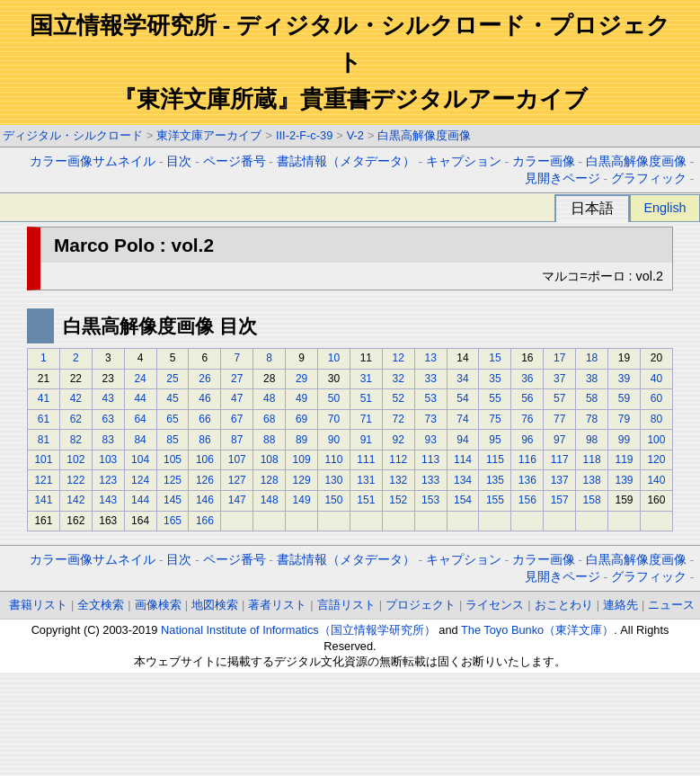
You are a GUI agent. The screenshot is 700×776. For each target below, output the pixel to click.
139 (624, 480)
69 (301, 419)
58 (592, 398)
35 (495, 379)
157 (560, 500)
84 (140, 440)
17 (559, 358)
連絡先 (620, 605)
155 (495, 500)
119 (624, 459)
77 (559, 419)
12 (399, 358)
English (665, 208)
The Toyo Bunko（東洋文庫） (537, 630)
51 (366, 398)
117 (560, 459)
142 (75, 500)
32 (399, 379)
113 (430, 459)
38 (592, 379)
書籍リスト (38, 605)
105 (173, 459)
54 (462, 398)
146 (205, 500)
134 (463, 480)
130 (333, 480)
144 (140, 500)
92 (399, 440)
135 (495, 480)
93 (430, 440)
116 (527, 459)
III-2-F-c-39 (304, 135)
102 (75, 459)
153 (430, 500)
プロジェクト (421, 605)
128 (270, 480)
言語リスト (346, 605)
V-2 (355, 135)
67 (237, 419)
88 (269, 440)
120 (656, 459)
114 (463, 459)
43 (108, 398)
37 (559, 379)
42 (76, 398)
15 (495, 358)
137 (560, 480)
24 (140, 379)
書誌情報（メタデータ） (346, 161)
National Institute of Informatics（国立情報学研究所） (298, 630)
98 (592, 440)
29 (301, 379)
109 (302, 459)
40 (656, 379)
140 (656, 480)
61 (44, 419)
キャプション (464, 161)
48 (269, 398)
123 (108, 480)
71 (366, 419)
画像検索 (158, 605)
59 (624, 398)
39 (624, 379)
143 (108, 500)
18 (592, 358)
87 (237, 440)
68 (269, 419)
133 (430, 480)
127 (237, 480)
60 (656, 398)
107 (237, 459)
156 (527, 500)
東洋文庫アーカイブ (209, 135)
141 (43, 500)
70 (334, 419)
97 (559, 440)
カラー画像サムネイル (93, 161)
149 (302, 500)
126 (205, 480)
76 (527, 419)
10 (334, 358)
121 (43, 480)
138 (592, 480)
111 (366, 459)
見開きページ (563, 178)
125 (173, 480)
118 (592, 459)
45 (172, 398)
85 (172, 440)
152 (398, 500)
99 (624, 440)
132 (398, 480)
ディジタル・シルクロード (73, 135)
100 (656, 440)
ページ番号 (235, 161)
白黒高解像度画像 (424, 135)
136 (527, 480)
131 (366, 480)
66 (204, 419)
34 (462, 379)
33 (430, 379)
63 (108, 419)
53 (430, 398)
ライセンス (495, 605)
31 (366, 379)
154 (463, 500)
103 (108, 459)
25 (172, 379)
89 (301, 440)
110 (333, 459)
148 (270, 500)
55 (495, 398)
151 (366, 500)
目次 (179, 161)
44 (140, 398)
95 (495, 440)
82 (76, 440)
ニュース (671, 605)
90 (334, 440)
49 (301, 398)
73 (430, 419)
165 (173, 521)
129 (302, 480)
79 (624, 419)
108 (270, 459)
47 (237, 398)
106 (205, 459)
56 (527, 398)
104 (140, 459)
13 (430, 358)
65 (172, 419)
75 (495, 419)
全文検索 (101, 605)
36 (527, 379)
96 (527, 440)
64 (140, 419)
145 (173, 500)
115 (495, 459)
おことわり (564, 605)
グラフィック (649, 178)
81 (44, 440)
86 (204, 440)
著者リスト (277, 605)
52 (399, 398)
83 (108, 440)
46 (204, 398)
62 (76, 419)
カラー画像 (544, 161)
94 (462, 440)
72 (399, 419)
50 (334, 398)
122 (75, 480)
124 (140, 480)
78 (592, 419)
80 (656, 419)
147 (237, 500)
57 (559, 398)
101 (43, 459)
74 (462, 419)
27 (237, 379)
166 (205, 521)
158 (592, 500)
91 (366, 440)
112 (398, 459)
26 (204, 379)
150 (333, 500)
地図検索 (215, 605)
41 (44, 398)
